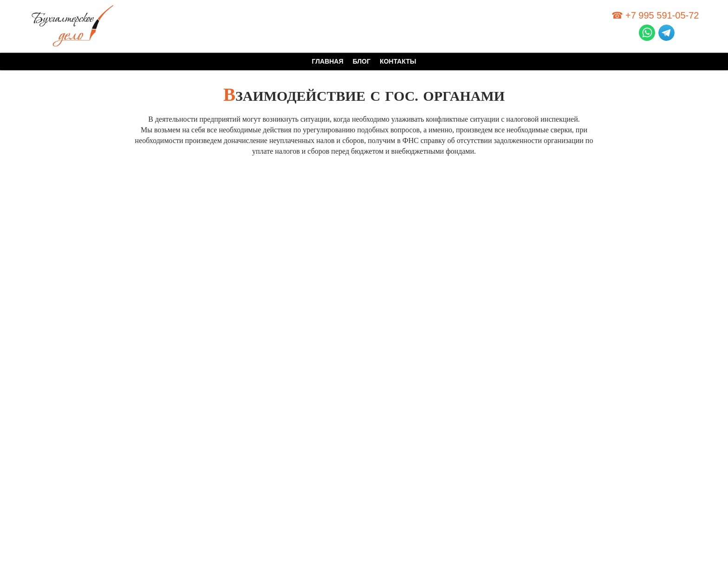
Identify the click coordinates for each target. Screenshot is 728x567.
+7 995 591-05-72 (662, 15)
